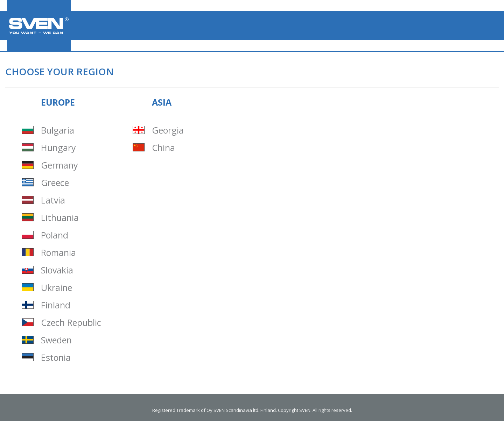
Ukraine (57, 288)
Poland (55, 235)
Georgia (168, 130)
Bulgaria (58, 130)
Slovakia (57, 270)
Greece (55, 183)
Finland (56, 305)
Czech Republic (71, 323)
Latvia (53, 200)
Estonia (56, 358)
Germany (59, 165)
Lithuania (60, 218)
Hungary (58, 148)
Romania (58, 253)
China (163, 148)
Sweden (56, 340)
